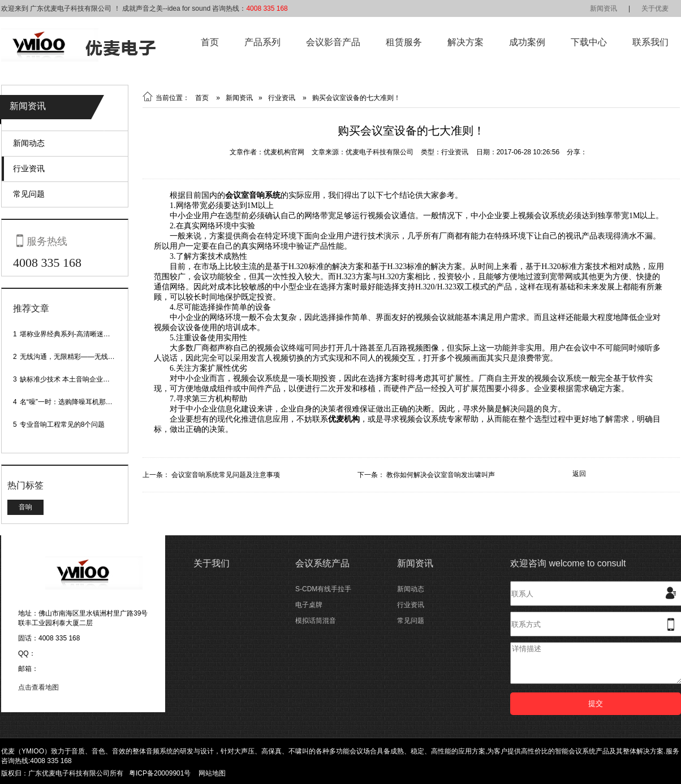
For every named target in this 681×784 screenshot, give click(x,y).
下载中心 (589, 42)
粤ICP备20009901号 (160, 773)
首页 (210, 42)
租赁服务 (404, 42)
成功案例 (527, 42)
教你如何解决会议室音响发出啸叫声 (441, 475)
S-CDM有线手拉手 (323, 589)
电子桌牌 (309, 605)
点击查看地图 (38, 687)
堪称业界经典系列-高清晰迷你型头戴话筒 (82, 334)
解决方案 (466, 42)
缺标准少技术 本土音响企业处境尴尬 (75, 379)
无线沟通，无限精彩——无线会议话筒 (77, 357)
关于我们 (212, 563)
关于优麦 (655, 8)
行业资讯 (29, 168)
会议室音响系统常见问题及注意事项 (226, 475)
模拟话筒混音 (316, 621)
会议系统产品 (322, 563)
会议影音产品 (333, 42)
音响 (25, 507)
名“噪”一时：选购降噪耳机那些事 (70, 402)
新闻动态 (29, 143)
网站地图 (212, 773)
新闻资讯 (604, 8)
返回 (579, 474)
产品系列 (262, 42)
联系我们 (650, 42)
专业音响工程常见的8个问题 (63, 425)
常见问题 (29, 194)
